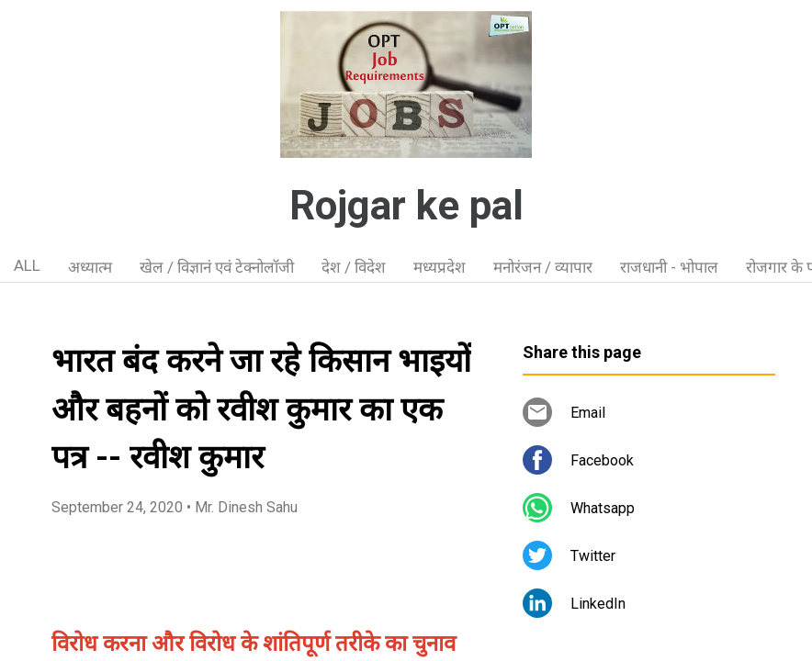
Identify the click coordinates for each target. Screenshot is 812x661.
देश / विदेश (354, 267)
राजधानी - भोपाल (669, 267)
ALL (27, 265)
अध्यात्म (90, 267)
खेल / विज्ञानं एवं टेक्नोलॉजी (217, 267)
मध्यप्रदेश (440, 267)
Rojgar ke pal (406, 206)
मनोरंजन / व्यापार (543, 267)
